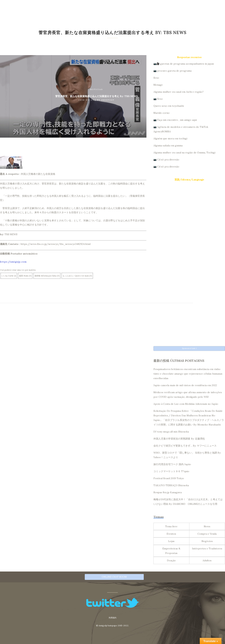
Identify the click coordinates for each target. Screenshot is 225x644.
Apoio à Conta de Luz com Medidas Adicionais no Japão (186, 403)
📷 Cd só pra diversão (166, 160)
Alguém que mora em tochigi (170, 138)
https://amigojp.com (13, 262)
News (207, 526)
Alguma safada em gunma (168, 146)
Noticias (97, 89)
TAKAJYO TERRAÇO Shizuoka (171, 485)
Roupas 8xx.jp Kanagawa (168, 492)
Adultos (207, 560)
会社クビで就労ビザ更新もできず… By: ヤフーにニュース (185, 445)
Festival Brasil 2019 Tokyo (169, 478)
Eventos (171, 533)
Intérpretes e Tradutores (207, 548)
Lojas (171, 541)
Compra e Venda (207, 533)
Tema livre (171, 526)
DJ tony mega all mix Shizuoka (171, 431)
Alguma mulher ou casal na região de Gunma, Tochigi (184, 153)
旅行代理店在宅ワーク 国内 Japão (172, 464)
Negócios (207, 541)
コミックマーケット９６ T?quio (171, 471)
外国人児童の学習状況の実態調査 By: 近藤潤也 (179, 438)
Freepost (108, 100)
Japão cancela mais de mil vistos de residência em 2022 (185, 385)
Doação (171, 560)
